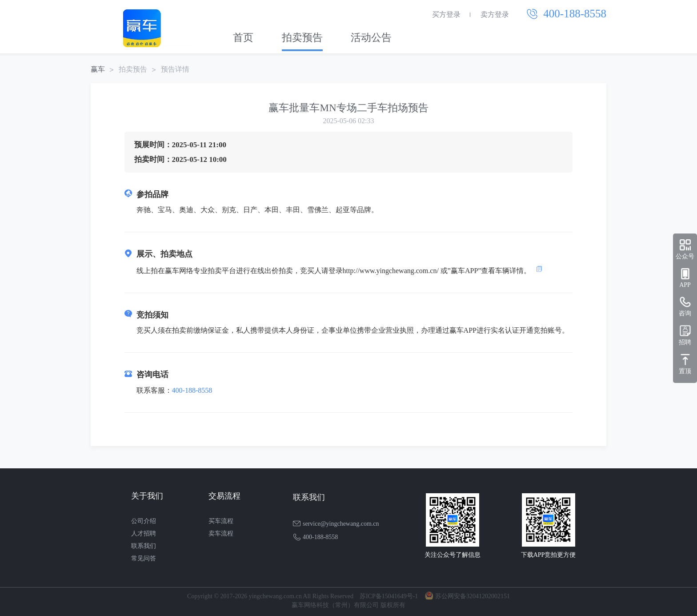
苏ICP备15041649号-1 (389, 596)
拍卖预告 (302, 38)
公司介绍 (144, 521)
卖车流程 (221, 533)
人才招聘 (144, 533)
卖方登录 (495, 14)
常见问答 (144, 558)
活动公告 (371, 38)
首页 (243, 38)
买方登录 (446, 14)
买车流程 (221, 521)
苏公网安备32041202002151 (473, 596)
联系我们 (144, 546)
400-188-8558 (192, 390)
